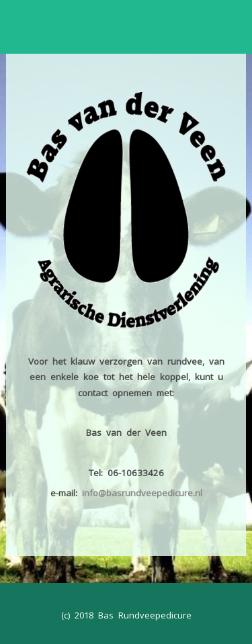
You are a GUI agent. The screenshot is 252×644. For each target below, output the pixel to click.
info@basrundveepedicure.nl (142, 493)
